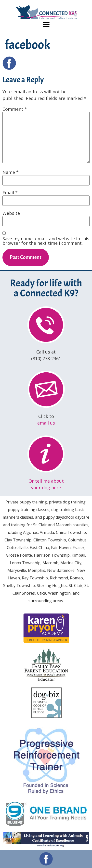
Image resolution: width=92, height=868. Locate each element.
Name (11, 172)
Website (11, 213)
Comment (15, 109)
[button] (46, 25)
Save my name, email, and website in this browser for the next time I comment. (46, 241)
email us (46, 423)
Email (10, 193)
